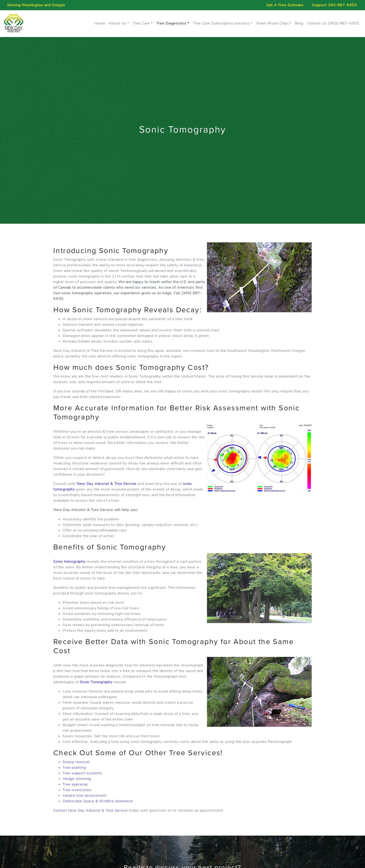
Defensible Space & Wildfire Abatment (98, 801)
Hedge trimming (77, 779)
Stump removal (76, 762)
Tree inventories (77, 790)
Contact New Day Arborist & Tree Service (91, 810)
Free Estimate (285, 5)
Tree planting (74, 768)
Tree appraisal (75, 784)
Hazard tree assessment (85, 796)
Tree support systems (82, 773)
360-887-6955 (342, 5)
